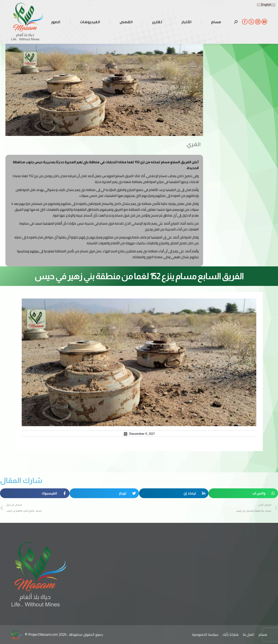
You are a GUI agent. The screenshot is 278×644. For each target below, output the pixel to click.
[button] (243, 493)
